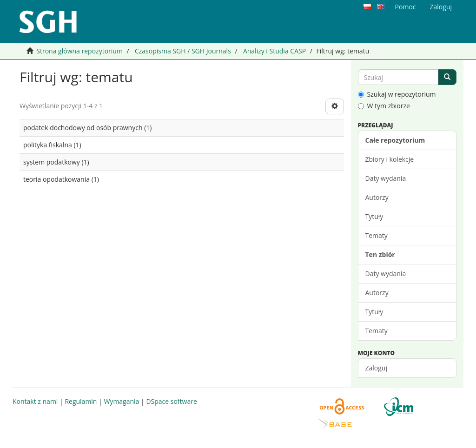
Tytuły (374, 216)
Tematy (377, 235)
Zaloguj (376, 368)
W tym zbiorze (384, 106)
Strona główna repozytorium (79, 51)
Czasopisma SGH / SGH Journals (183, 51)
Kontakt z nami (35, 401)
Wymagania (121, 401)
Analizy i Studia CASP (274, 51)
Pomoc (406, 7)
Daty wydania (386, 178)
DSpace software (171, 401)
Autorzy (377, 197)
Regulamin (81, 401)
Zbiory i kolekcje (390, 159)
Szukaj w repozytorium (397, 94)
